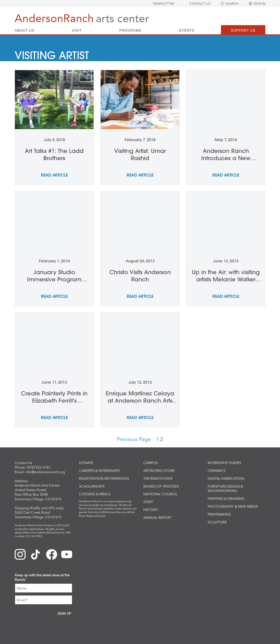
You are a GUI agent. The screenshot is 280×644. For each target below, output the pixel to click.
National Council (160, 494)
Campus (150, 463)
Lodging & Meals (95, 494)
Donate (86, 463)
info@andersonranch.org (45, 472)
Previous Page (134, 439)
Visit (77, 31)
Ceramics (216, 471)
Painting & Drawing (226, 499)
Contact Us (200, 4)
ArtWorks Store (159, 471)
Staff (148, 502)
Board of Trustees (161, 486)
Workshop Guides (224, 463)
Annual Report (157, 518)
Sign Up (64, 613)
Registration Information (104, 478)
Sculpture (217, 522)
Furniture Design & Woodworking (225, 489)
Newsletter (164, 4)
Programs (130, 31)
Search (232, 4)
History (151, 510)
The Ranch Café (158, 478)
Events (187, 31)
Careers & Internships (99, 471)
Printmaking (219, 514)
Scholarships (92, 486)
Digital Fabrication (226, 478)
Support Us (243, 30)
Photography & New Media (233, 506)
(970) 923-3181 (39, 467)
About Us (24, 31)
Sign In (259, 4)
